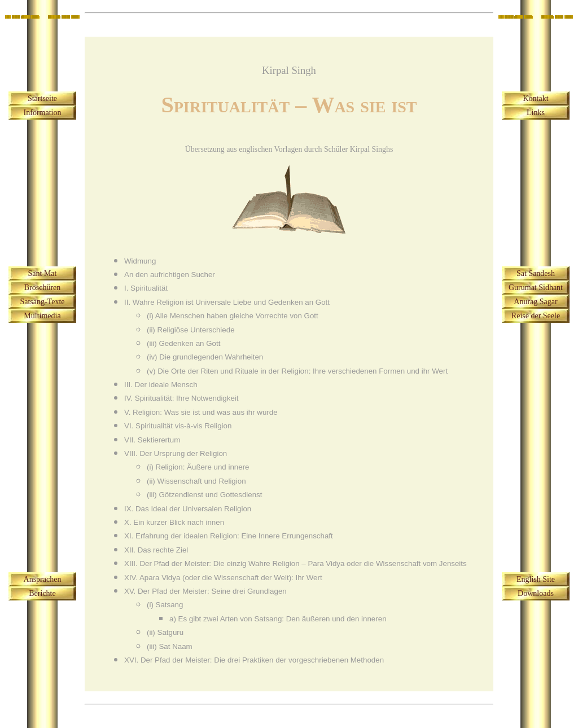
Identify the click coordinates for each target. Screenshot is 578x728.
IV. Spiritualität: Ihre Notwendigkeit (181, 398)
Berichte (42, 593)
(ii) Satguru (165, 632)
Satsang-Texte (42, 302)
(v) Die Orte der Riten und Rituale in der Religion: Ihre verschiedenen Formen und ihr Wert (297, 371)
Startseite (42, 98)
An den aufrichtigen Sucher (170, 275)
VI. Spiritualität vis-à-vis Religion (178, 426)
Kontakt (535, 98)
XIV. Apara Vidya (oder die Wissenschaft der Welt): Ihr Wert (223, 578)
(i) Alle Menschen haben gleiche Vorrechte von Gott (233, 316)
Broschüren (43, 288)
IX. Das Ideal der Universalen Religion (188, 509)
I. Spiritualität (146, 288)
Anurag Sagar (535, 302)
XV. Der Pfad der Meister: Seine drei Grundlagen (205, 591)
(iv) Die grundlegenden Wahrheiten (205, 357)
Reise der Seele (536, 316)
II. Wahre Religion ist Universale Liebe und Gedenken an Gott (227, 302)
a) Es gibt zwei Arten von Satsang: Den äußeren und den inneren (278, 619)
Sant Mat (43, 273)
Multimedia (42, 316)
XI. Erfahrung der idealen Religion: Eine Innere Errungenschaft (229, 536)
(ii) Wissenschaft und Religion (196, 481)
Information (43, 113)
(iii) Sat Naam (170, 646)
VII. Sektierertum (152, 440)
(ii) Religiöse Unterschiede (191, 330)
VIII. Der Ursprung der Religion (176, 453)
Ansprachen (43, 579)
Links (536, 113)
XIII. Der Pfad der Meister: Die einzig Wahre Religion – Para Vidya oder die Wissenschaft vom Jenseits (295, 563)
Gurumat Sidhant (536, 288)
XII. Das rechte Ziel (156, 550)
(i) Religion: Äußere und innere (198, 467)
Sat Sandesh (536, 273)
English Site (536, 579)
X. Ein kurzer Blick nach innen (174, 522)
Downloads (536, 593)
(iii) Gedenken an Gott (183, 343)
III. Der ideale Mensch (161, 385)
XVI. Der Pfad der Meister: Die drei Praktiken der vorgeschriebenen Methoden (254, 660)
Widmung (140, 261)
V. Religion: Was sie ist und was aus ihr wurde (201, 412)
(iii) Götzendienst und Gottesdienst (204, 495)
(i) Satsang (165, 605)
